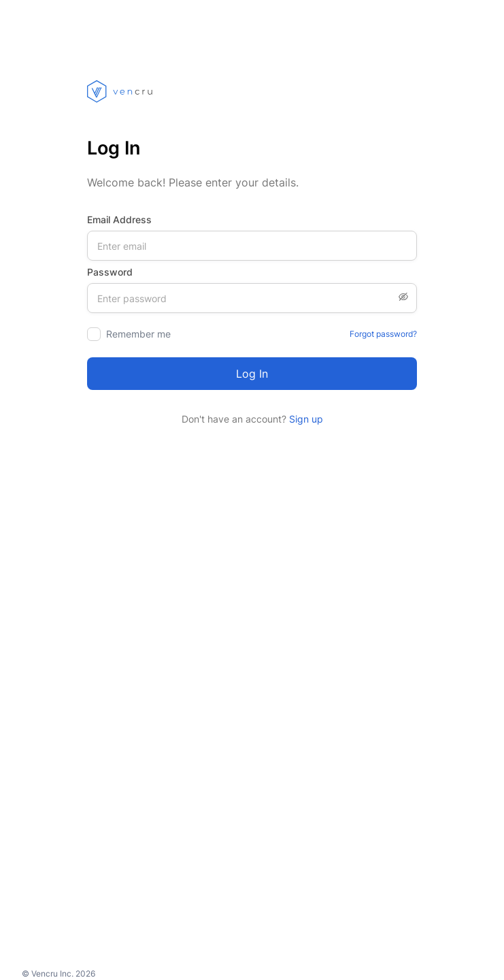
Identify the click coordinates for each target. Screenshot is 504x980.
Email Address (119, 219)
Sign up (305, 419)
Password (110, 272)
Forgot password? (383, 334)
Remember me (138, 334)
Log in (252, 374)
